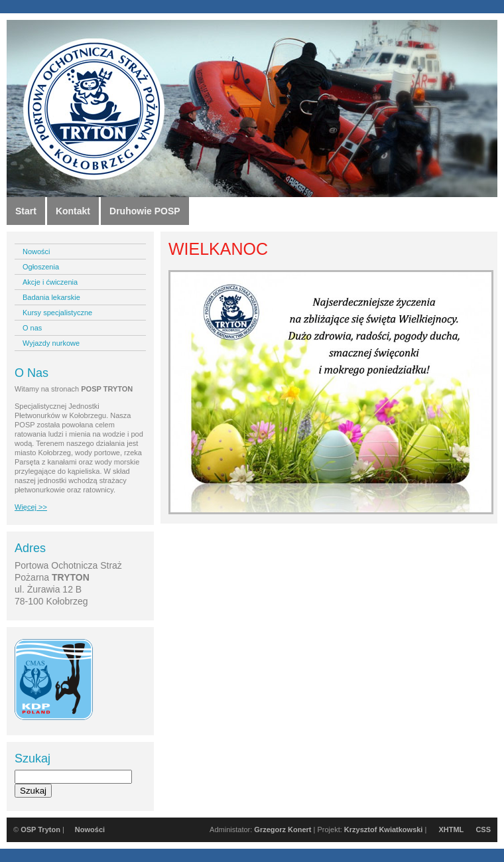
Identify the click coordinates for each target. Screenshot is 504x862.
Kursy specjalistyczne (57, 313)
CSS (483, 829)
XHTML (451, 829)
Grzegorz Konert (283, 829)
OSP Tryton (40, 829)
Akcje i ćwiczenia (50, 282)
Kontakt (73, 211)
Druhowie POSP (145, 211)
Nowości (36, 251)
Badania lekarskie (51, 297)
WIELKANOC (218, 249)
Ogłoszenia (41, 267)
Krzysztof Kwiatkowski (384, 829)
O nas (32, 328)
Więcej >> (31, 507)
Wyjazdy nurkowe (51, 343)
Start (26, 211)
